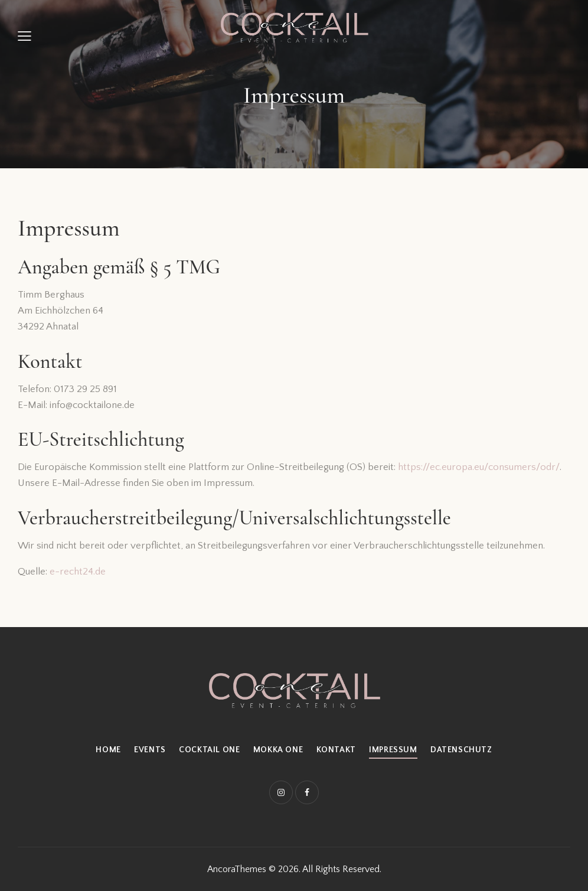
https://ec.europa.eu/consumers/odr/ (479, 467)
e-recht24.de (78, 572)
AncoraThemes (237, 869)
